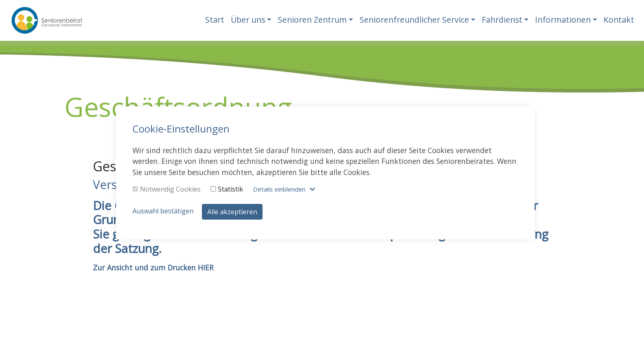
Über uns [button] (248, 20)
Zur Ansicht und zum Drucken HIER (153, 267)
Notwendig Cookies (167, 189)
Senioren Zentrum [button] (312, 20)
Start (215, 20)
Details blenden (279, 189)
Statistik (227, 189)
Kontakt (619, 20)
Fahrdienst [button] (502, 20)
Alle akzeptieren (232, 212)
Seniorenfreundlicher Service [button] (414, 20)
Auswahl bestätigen (163, 211)
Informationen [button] (563, 20)
